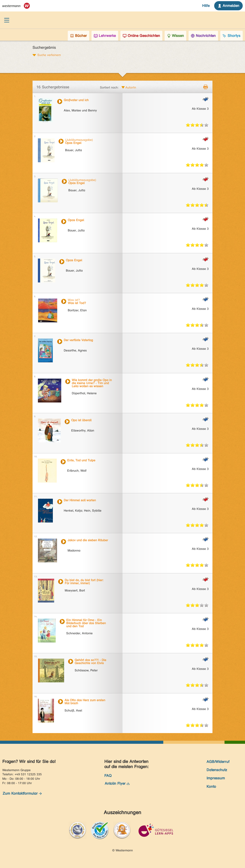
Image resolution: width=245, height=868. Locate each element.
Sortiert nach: (109, 87)
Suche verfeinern (49, 55)
